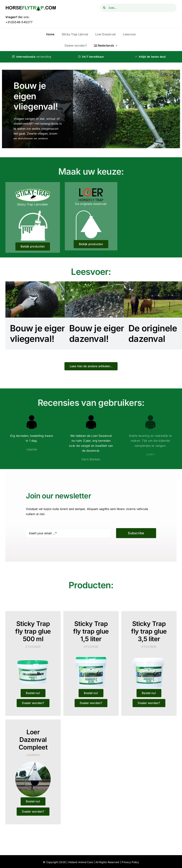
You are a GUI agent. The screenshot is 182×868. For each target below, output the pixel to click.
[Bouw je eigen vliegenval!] (91, 109)
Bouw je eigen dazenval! (98, 333)
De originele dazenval (153, 333)
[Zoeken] (104, 8)
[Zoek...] (138, 8)
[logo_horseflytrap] (31, 6)
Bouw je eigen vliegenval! (36, 96)
